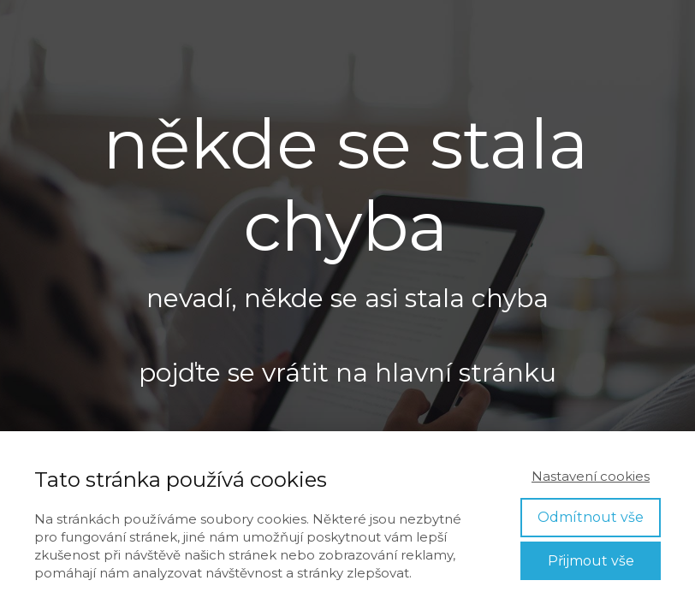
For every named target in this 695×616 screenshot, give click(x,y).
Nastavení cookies (591, 476)
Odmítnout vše (591, 517)
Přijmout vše (591, 561)
